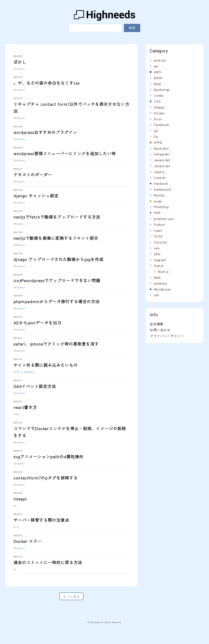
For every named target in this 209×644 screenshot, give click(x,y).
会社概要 (157, 324)
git (15, 569)
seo (157, 248)
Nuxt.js (163, 271)
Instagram (162, 154)
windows (161, 283)
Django (159, 107)
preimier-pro (164, 219)
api (15, 506)
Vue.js (159, 265)
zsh (156, 295)
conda (159, 95)
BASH (158, 78)
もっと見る (71, 596)
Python (159, 224)
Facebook (161, 125)
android (160, 60)
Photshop (161, 207)
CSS (157, 101)
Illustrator (162, 148)
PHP (157, 213)
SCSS (158, 236)
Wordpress (19, 69)
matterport (163, 189)
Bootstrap (162, 89)
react (16, 414)
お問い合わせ (160, 330)
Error (17, 527)
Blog (157, 84)
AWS (158, 72)
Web (157, 277)
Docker (159, 113)
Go (156, 136)
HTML (17, 372)
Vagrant (160, 260)
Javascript (162, 160)
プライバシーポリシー (167, 336)
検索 (132, 28)
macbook (161, 183)
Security (160, 242)
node (158, 201)
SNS (157, 254)
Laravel (160, 177)
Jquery (159, 172)
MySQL (160, 195)
